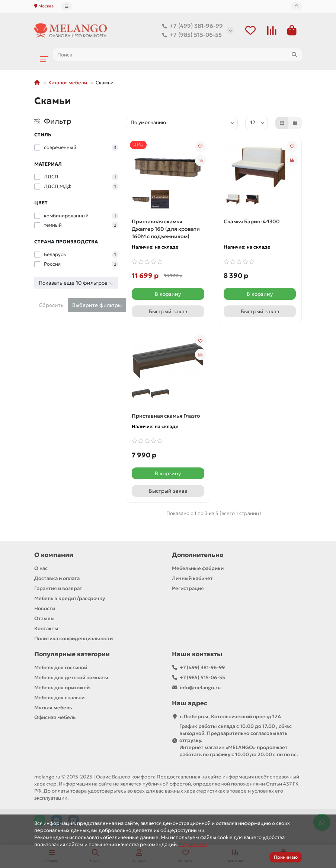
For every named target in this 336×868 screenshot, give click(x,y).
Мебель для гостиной (61, 668)
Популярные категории (72, 654)
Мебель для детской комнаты (71, 678)
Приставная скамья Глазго (166, 416)
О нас (41, 568)
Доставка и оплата (57, 578)
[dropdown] (67, 6)
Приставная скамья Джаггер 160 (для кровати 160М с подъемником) (166, 229)
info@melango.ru (200, 688)
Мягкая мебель (53, 708)
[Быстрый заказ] (168, 311)
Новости (45, 608)
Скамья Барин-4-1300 (252, 221)
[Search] (177, 55)
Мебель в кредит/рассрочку (70, 598)
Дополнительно (198, 555)
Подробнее (193, 844)
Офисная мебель (55, 717)
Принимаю (286, 857)
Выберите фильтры (97, 305)
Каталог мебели (68, 83)
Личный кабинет (192, 578)
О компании (54, 555)
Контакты (46, 629)
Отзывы (44, 618)
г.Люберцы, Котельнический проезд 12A (230, 717)
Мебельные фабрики (198, 568)
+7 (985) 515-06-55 (191, 35)
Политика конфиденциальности (73, 639)
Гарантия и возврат (58, 588)
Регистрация (188, 588)
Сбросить (51, 305)
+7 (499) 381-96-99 (191, 26)
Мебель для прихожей (62, 688)
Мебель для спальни (59, 698)
